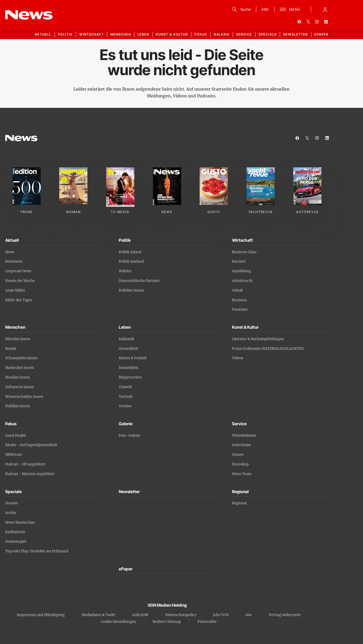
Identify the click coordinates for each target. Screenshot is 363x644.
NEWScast (14, 455)
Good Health (16, 436)
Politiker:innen (131, 290)
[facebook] (299, 22)
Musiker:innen (18, 377)
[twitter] (308, 22)
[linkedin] (326, 22)
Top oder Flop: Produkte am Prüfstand (37, 551)
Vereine (125, 406)
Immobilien (129, 368)
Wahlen (125, 271)
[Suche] (240, 9)
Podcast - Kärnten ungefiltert (30, 474)
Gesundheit (128, 349)
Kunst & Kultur (172, 34)
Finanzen (240, 309)
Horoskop (240, 464)
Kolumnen (14, 261)
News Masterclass (20, 522)
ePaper (322, 34)
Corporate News (18, 271)
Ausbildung (242, 271)
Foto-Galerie (129, 436)
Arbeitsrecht (242, 281)
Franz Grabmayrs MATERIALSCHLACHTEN (268, 349)
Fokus (201, 34)
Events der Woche (20, 281)
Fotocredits (207, 622)
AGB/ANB (140, 615)
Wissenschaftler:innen (24, 397)
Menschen (121, 34)
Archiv (11, 513)
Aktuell (43, 34)
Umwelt (125, 387)
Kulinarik (126, 339)
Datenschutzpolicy (181, 615)
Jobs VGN (221, 615)
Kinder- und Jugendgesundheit (31, 445)
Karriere (239, 261)
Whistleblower (244, 436)
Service (244, 34)
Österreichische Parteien (139, 281)
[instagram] (317, 22)
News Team (242, 474)
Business (240, 300)
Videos (238, 358)
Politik (65, 34)
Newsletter (296, 34)
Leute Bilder (15, 290)
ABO (265, 9)
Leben (143, 34)
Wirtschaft (92, 34)
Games (238, 455)
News (10, 252)
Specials (268, 34)
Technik (126, 397)
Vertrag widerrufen (285, 615)
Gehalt (237, 290)
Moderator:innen (20, 368)
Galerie (222, 34)
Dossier (12, 503)
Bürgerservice (130, 377)
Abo (249, 615)
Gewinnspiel (16, 542)
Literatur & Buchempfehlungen (258, 339)
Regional (239, 503)
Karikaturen (15, 532)
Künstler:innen (18, 339)
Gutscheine (242, 445)
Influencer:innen (20, 387)
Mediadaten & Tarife (99, 615)
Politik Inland (130, 252)
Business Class (244, 252)
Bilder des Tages (19, 300)
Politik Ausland (131, 261)
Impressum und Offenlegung (41, 615)
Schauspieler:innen (21, 358)
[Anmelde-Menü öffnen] (325, 9)
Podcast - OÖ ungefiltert (25, 464)
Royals (11, 349)
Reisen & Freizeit (133, 358)
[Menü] (290, 9)
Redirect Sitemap (167, 622)
